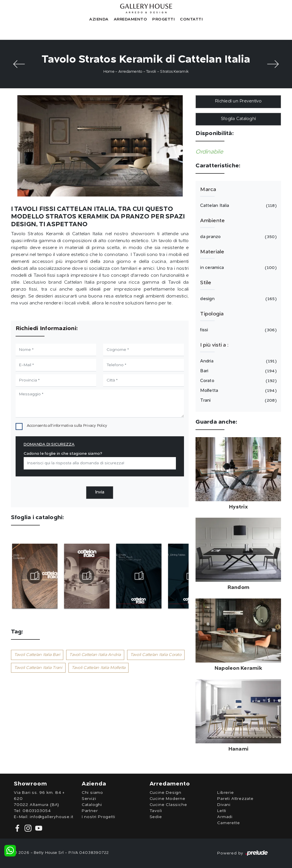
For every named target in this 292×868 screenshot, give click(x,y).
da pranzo (237, 237)
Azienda (99, 19)
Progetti (163, 19)
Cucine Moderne (168, 799)
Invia (100, 492)
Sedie (156, 817)
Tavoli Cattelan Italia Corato (156, 655)
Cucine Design (165, 793)
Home (109, 72)
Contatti (191, 19)
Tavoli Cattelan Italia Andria (95, 655)
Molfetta (237, 391)
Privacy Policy (95, 426)
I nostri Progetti (98, 817)
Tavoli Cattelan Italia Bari (37, 655)
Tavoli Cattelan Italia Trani (38, 668)
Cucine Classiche (168, 805)
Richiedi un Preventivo (238, 101)
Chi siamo (92, 793)
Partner (90, 811)
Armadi (225, 817)
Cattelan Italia (237, 206)
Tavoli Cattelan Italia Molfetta (99, 668)
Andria (237, 361)
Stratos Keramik (174, 72)
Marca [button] (208, 190)
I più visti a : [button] (214, 345)
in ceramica (237, 268)
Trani (237, 401)
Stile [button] (206, 283)
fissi (237, 330)
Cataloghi (92, 805)
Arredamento (131, 19)
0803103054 (37, 811)
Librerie (225, 793)
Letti (222, 811)
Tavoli (151, 72)
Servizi (89, 799)
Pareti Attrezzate (235, 799)
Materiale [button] (212, 252)
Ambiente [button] (212, 221)
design (237, 299)
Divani (224, 805)
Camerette (228, 823)
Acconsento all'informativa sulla (67, 426)
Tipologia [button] (212, 314)
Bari (237, 371)
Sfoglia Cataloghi (238, 119)
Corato (237, 381)
